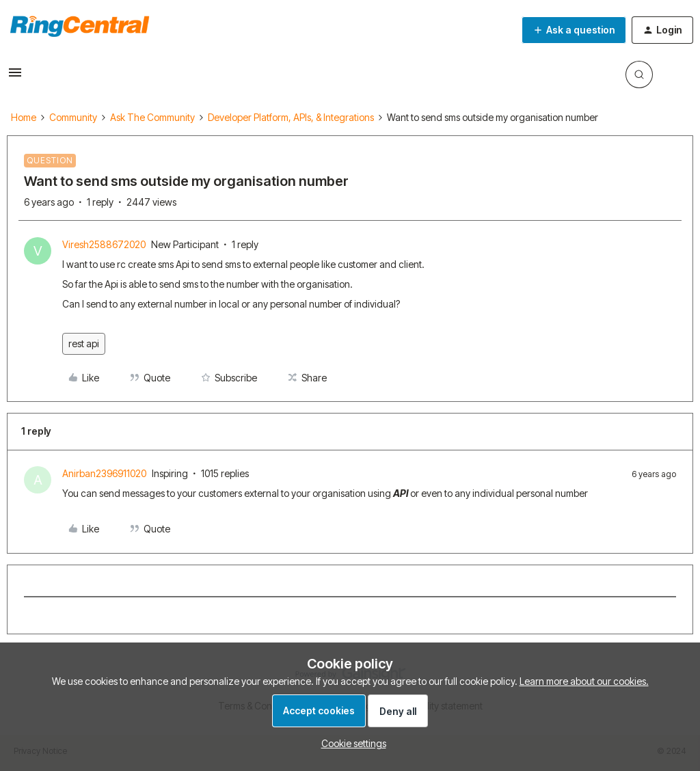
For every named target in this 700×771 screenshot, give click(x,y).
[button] (15, 77)
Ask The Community (152, 117)
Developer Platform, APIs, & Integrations (291, 117)
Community (73, 117)
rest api (84, 343)
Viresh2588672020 (104, 244)
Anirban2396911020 (104, 473)
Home (24, 117)
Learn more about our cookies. (584, 681)
